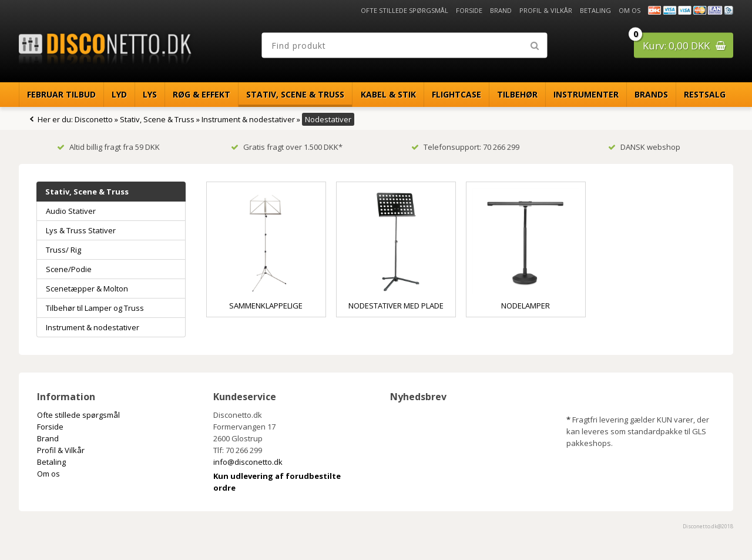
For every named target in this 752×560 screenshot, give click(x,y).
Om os (630, 10)
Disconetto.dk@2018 (708, 526)
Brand (501, 10)
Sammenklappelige (266, 306)
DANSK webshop (644, 147)
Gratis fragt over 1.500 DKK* (287, 147)
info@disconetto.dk (248, 462)
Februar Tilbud (61, 94)
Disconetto (94, 119)
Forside (469, 10)
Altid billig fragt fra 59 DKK (108, 147)
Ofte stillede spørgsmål (404, 10)
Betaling (595, 10)
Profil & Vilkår (546, 10)
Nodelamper (526, 306)
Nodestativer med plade (396, 306)
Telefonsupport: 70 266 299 (465, 147)
